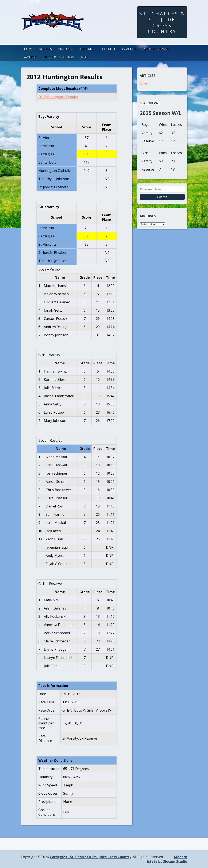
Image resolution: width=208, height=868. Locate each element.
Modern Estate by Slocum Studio (167, 859)
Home (28, 49)
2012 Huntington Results (58, 97)
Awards (30, 57)
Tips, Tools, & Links (58, 57)
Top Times (86, 49)
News (144, 84)
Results (46, 49)
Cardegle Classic (156, 49)
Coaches (129, 49)
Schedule (108, 49)
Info (84, 57)
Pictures (65, 49)
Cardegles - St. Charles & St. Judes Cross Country (91, 857)
